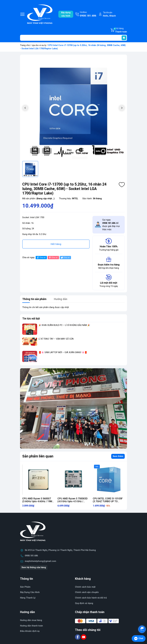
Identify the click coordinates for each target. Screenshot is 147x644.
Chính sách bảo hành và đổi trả (91, 598)
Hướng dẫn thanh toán (31, 626)
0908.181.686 (31, 556)
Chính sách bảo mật (85, 587)
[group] (73, 108)
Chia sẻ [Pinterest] (53, 258)
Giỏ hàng (120, 30)
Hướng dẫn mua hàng (31, 620)
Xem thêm (118, 456)
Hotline (88, 14)
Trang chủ (25, 45)
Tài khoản (109, 14)
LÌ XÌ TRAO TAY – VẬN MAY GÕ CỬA (56, 339)
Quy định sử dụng (84, 603)
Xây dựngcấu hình (66, 14)
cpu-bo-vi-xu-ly (39, 45)
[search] (124, 38)
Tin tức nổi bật (31, 319)
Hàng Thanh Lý (28, 598)
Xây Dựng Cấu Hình (30, 592)
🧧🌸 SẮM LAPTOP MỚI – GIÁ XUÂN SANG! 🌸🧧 (63, 352)
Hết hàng (56, 244)
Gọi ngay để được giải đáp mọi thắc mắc (111, 225)
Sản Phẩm (25, 587)
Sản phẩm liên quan (38, 456)
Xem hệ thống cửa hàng (34, 567)
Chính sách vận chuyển (87, 592)
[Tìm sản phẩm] (73, 38)
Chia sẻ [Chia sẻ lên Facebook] (41, 258)
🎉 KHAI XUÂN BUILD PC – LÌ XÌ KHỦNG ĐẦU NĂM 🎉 (64, 325)
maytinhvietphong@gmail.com (40, 561)
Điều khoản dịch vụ (30, 631)
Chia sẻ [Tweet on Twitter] (65, 258)
